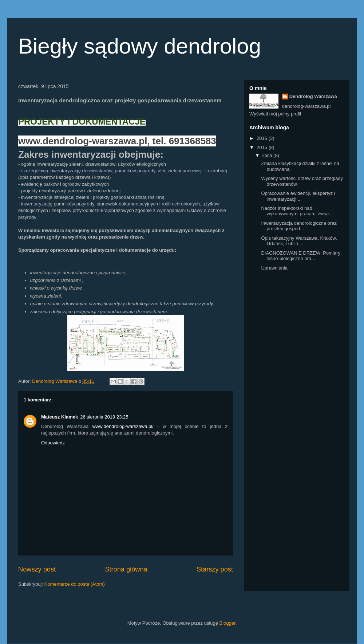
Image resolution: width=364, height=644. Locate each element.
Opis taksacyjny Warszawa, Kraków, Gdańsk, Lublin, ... (299, 241)
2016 (263, 138)
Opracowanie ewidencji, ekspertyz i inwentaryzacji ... (298, 196)
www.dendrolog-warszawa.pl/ (123, 426)
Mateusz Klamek (60, 417)
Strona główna (126, 569)
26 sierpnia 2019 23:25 (104, 417)
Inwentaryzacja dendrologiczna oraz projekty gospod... (299, 226)
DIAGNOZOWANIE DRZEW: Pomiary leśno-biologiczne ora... (300, 256)
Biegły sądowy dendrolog (140, 46)
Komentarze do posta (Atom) (75, 584)
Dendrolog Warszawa (313, 96)
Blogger (227, 623)
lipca (268, 155)
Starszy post (215, 569)
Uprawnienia (274, 268)
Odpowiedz (53, 443)
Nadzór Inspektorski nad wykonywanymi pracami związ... (297, 211)
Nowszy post (37, 569)
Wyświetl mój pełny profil (275, 114)
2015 (263, 147)
